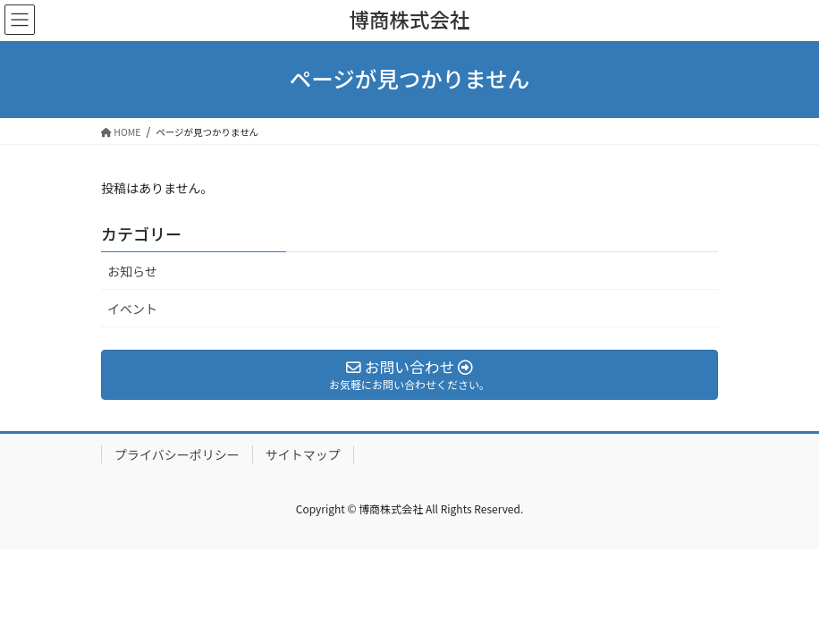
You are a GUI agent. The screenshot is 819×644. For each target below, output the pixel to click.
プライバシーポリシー (177, 454)
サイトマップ (303, 454)
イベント (132, 309)
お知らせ (132, 271)
